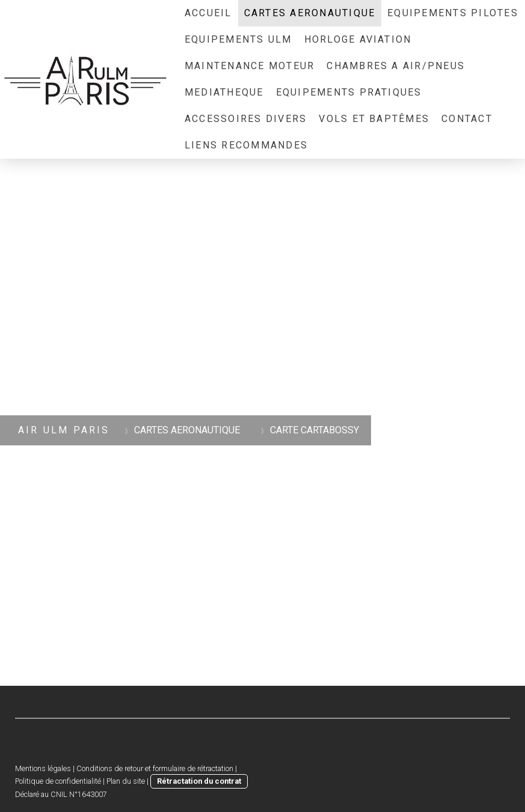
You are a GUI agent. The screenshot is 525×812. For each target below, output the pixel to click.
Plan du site (126, 781)
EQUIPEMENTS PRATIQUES (349, 92)
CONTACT (467, 119)
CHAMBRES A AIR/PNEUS (396, 66)
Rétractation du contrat (199, 781)
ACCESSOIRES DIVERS (246, 119)
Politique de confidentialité (58, 781)
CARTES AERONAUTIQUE (310, 13)
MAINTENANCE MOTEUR (250, 66)
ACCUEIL (208, 13)
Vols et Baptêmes (374, 119)
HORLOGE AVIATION (358, 39)
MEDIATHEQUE (224, 92)
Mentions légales (43, 768)
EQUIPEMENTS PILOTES (453, 13)
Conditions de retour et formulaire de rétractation (155, 768)
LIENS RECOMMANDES (246, 145)
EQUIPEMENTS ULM (238, 39)
